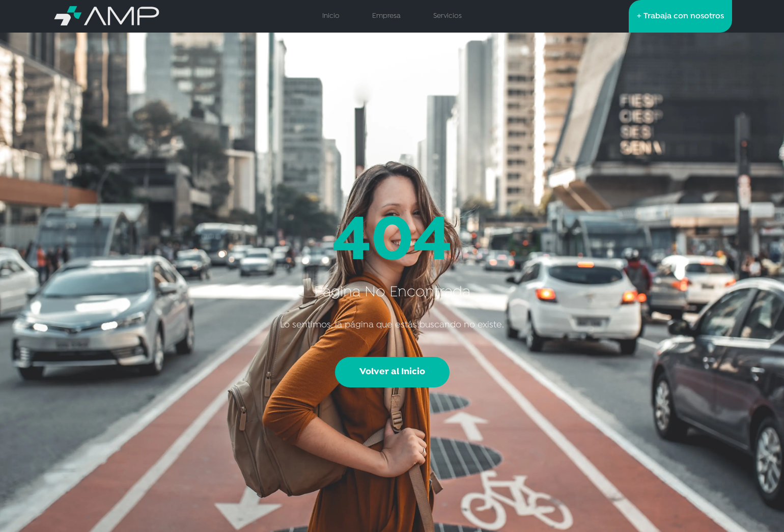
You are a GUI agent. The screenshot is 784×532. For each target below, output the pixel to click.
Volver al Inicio (392, 372)
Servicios (447, 16)
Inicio (331, 16)
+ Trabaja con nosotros (680, 16)
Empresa (386, 16)
